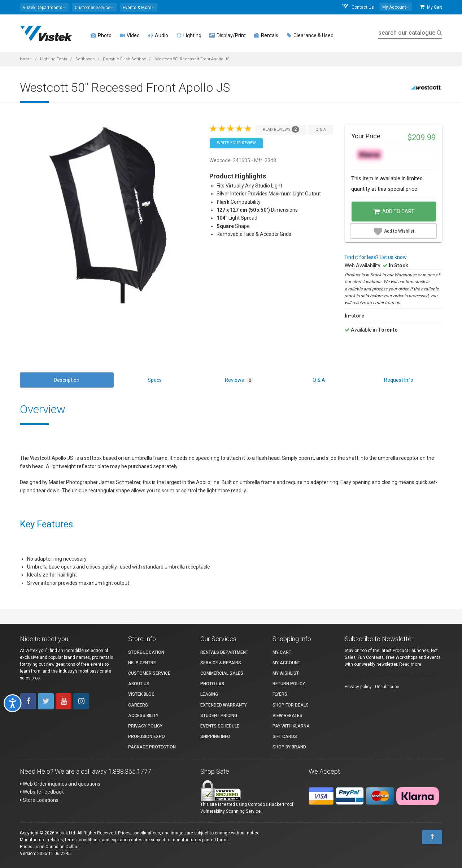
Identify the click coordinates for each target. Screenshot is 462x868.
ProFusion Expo (147, 737)
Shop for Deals (291, 705)
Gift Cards (285, 737)
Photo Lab (212, 684)
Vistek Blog (141, 694)
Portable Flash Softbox (124, 59)
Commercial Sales (222, 673)
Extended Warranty (224, 705)
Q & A (319, 380)
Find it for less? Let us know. (376, 257)
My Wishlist (286, 673)
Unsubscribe (387, 687)
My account (286, 663)
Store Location (146, 652)
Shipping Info (215, 737)
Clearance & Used (310, 35)
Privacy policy (358, 687)
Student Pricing (219, 716)
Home (26, 59)
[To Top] (432, 837)
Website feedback (42, 792)
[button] (44, 7)
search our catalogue (409, 33)
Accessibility (143, 716)
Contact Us (358, 7)
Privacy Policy (145, 726)
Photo (101, 35)
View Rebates (287, 716)
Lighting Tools (54, 59)
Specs (155, 380)
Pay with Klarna (291, 726)
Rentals (266, 35)
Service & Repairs (221, 663)
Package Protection (152, 747)
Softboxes (85, 59)
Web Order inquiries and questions (60, 784)
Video (130, 35)
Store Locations (39, 800)
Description (67, 380)
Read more (410, 664)
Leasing (209, 694)
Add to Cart (394, 212)
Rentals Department (224, 652)
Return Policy (289, 684)
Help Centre (142, 663)
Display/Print (228, 35)
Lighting (189, 35)
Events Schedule (220, 726)
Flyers (280, 694)
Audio (158, 35)
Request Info (399, 380)
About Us (139, 684)
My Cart (431, 7)
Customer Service (149, 673)
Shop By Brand (289, 747)
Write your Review (236, 143)
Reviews (239, 380)
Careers (138, 705)
